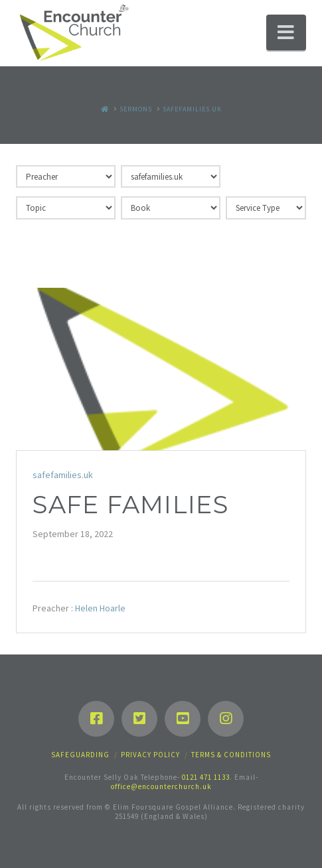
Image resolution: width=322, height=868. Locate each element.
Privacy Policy (150, 755)
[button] (286, 32)
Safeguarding (80, 755)
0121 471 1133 (206, 777)
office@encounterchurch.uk (161, 786)
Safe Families (130, 505)
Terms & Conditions (231, 755)
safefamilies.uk (63, 475)
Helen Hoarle (100, 608)
